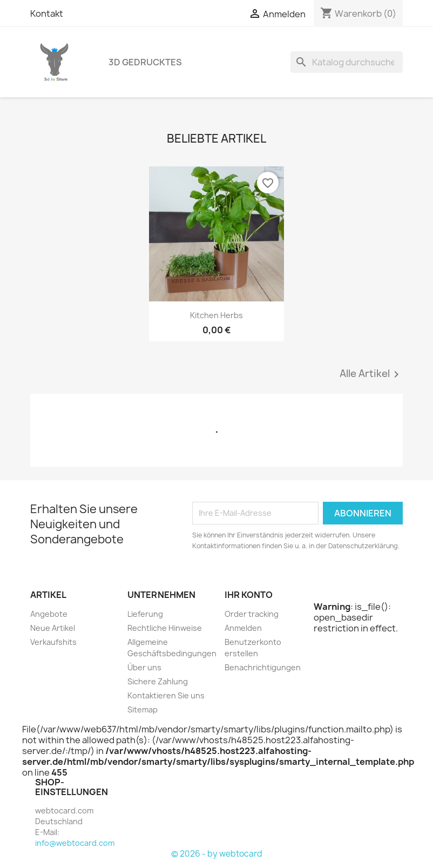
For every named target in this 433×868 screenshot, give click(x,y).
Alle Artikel (371, 374)
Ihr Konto (249, 595)
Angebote (49, 614)
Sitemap (143, 709)
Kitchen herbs (216, 315)
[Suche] (347, 62)
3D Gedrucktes (145, 62)
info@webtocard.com (75, 843)
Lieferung (145, 614)
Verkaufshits (53, 642)
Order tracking (252, 614)
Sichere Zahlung (158, 681)
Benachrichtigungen (263, 667)
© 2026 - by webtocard (217, 854)
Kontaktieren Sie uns (166, 695)
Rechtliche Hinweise (165, 628)
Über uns (144, 667)
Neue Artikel (53, 628)
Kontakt (47, 14)
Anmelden (243, 628)
